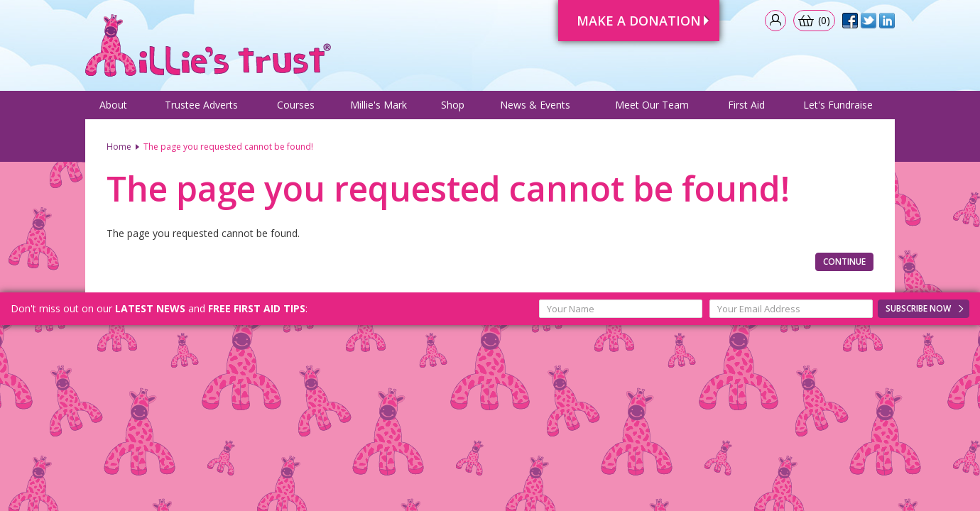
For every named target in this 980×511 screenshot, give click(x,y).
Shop (453, 105)
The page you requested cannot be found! (228, 147)
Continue (844, 262)
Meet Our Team (652, 105)
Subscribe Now (918, 308)
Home (119, 147)
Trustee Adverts (201, 105)
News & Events (535, 105)
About (113, 105)
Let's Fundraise (838, 105)
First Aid (746, 105)
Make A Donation (639, 21)
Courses (296, 105)
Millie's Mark (379, 105)
